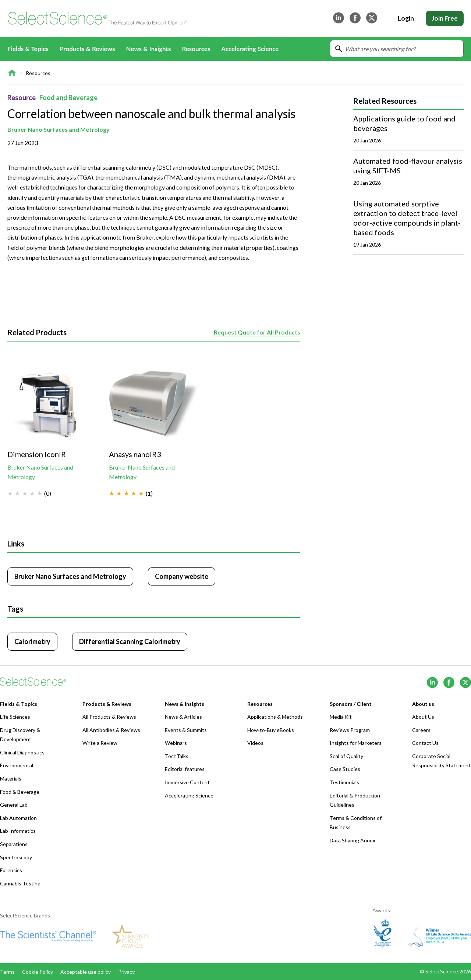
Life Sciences (15, 717)
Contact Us (425, 743)
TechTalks (177, 756)
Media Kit (341, 717)
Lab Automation (18, 818)
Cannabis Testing (20, 883)
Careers (421, 730)
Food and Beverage (68, 98)
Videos (255, 743)
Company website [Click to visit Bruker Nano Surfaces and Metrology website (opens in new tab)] (182, 576)
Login (406, 18)
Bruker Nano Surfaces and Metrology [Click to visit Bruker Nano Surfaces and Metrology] (70, 576)
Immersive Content (187, 782)
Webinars (176, 743)
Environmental (17, 765)
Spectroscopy (16, 857)
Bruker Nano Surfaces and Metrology (59, 129)
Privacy (126, 972)
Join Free (445, 18)
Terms (7, 972)
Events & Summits (186, 730)
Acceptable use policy (86, 972)
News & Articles (183, 717)
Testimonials (344, 782)
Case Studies (345, 769)
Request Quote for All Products (257, 332)
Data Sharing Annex (353, 840)
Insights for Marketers (356, 743)
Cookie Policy (38, 972)
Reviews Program (350, 730)
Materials (11, 779)
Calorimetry (32, 641)
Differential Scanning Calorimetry (130, 641)
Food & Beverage (20, 792)
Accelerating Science (250, 49)
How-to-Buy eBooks (271, 730)
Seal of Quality (346, 756)
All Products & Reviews (109, 717)
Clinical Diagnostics (22, 752)
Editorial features (185, 769)
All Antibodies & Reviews (111, 730)
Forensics (11, 870)
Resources (38, 73)
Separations (14, 844)
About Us (423, 717)
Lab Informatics (18, 831)
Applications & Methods (275, 717)
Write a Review (100, 743)
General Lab (14, 805)
